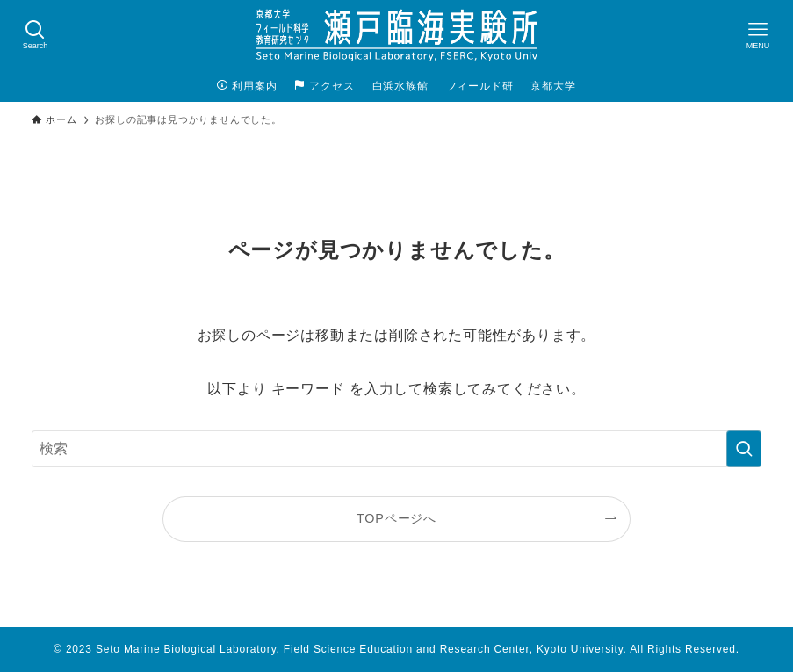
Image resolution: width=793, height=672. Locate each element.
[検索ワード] (396, 449)
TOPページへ (396, 518)
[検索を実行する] (744, 449)
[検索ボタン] (35, 35)
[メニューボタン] (758, 35)
